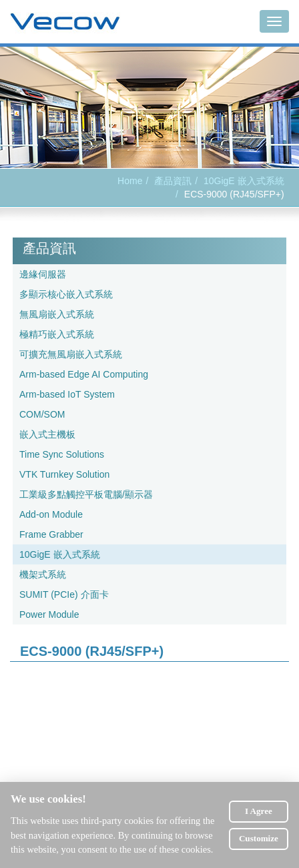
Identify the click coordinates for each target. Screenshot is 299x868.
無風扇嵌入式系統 (57, 314)
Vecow (65, 22)
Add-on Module (51, 514)
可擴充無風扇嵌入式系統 (71, 354)
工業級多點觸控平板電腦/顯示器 (86, 494)
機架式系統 (43, 574)
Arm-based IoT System (67, 394)
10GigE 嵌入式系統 (244, 181)
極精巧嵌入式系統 (57, 334)
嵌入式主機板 (47, 434)
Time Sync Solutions (62, 454)
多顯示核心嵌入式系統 (66, 294)
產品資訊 (173, 181)
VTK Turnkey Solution (64, 474)
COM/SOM (42, 414)
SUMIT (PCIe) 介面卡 (64, 594)
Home (130, 181)
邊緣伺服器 (43, 274)
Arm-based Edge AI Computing (84, 374)
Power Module (49, 614)
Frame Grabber (51, 534)
